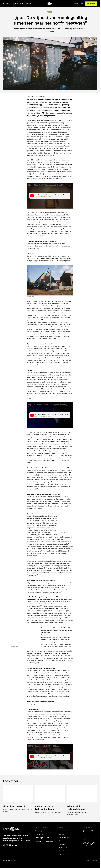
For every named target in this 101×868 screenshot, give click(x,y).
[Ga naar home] (50, 4)
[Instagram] (7, 845)
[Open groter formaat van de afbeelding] (50, 280)
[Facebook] (10, 845)
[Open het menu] (6, 4)
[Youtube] (16, 845)
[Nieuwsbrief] (91, 4)
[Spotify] (4, 845)
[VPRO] (89, 844)
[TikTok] (13, 845)
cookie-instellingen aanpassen (43, 196)
